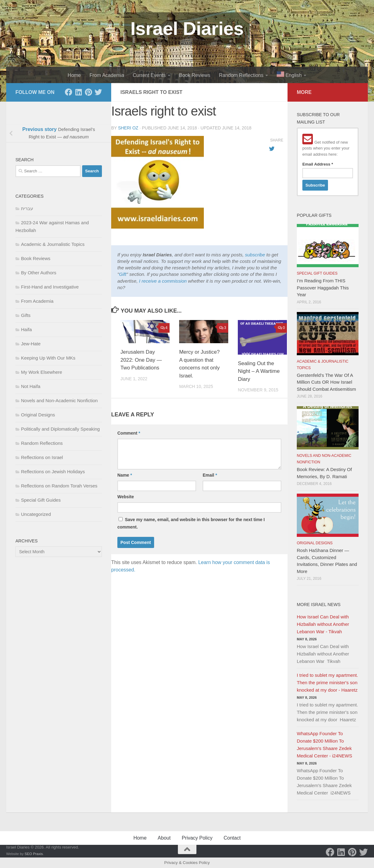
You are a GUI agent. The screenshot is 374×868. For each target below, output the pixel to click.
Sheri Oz (128, 128)
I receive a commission (163, 281)
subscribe (255, 255)
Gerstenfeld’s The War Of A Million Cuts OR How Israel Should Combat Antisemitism (326, 382)
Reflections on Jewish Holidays (53, 472)
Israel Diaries (187, 29)
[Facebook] (69, 92)
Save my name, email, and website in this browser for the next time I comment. (191, 523)
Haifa (26, 329)
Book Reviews (195, 75)
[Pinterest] (88, 92)
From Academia (107, 75)
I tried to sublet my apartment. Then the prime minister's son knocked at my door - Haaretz (327, 683)
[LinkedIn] (78, 92)
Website (126, 497)
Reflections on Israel (42, 457)
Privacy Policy (197, 838)
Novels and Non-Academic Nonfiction (59, 400)
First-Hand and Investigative (50, 287)
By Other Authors (39, 273)
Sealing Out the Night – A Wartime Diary (259, 371)
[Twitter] (98, 92)
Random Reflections (241, 75)
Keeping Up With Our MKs (48, 358)
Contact (232, 838)
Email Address (318, 164)
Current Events (149, 75)
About (164, 838)
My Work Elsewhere (42, 372)
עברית (27, 208)
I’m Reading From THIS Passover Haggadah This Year (323, 288)
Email (210, 475)
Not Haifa (31, 386)
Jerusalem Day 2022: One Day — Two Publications (141, 360)
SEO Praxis (34, 854)
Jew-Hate (31, 344)
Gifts (26, 315)
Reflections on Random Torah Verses (59, 486)
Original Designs (38, 415)
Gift (123, 274)
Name (125, 475)
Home (74, 75)
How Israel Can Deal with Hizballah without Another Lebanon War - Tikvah (323, 624)
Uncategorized (36, 514)
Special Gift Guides (41, 500)
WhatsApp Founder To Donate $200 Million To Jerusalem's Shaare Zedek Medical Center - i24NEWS (324, 745)
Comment (129, 433)
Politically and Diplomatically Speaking (60, 429)
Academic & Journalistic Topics (53, 244)
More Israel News (319, 605)
